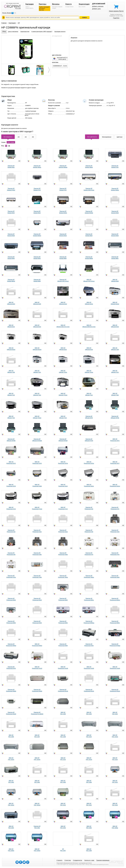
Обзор (4, 31)
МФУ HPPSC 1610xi (37, 804)
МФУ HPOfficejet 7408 (115, 394)
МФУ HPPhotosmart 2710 (11, 508)
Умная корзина (116, 11)
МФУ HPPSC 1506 (11, 736)
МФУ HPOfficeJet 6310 (115, 326)
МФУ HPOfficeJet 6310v (11, 349)
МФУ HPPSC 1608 (89, 781)
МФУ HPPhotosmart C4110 (37, 668)
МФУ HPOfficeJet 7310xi (63, 394)
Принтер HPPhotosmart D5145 (63, 690)
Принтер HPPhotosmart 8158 (37, 622)
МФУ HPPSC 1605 (63, 781)
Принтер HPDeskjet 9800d (89, 258)
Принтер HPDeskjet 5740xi (11, 189)
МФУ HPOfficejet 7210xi (89, 371)
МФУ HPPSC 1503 (89, 713)
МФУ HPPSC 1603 (37, 781)
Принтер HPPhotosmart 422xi (63, 531)
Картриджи (30, 4)
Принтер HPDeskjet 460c (11, 166)
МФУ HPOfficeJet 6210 (63, 303)
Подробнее (116, 18)
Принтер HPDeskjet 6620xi (37, 235)
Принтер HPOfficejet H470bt (11, 440)
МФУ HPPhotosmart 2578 (11, 485)
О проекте (59, 860)
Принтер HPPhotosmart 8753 (11, 668)
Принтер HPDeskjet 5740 (115, 166)
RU (12, 13)
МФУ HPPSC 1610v (11, 804)
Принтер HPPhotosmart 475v (115, 554)
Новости (69, 4)
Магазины (56, 4)
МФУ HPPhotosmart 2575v (63, 463)
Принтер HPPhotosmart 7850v (63, 576)
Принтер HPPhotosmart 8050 (63, 599)
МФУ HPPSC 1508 (63, 736)
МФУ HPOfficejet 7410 (11, 417)
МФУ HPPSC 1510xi (37, 759)
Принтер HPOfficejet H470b (115, 417)
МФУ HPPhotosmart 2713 (63, 508)
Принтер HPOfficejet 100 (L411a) (63, 280)
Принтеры (43, 4)
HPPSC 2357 (63, 850)
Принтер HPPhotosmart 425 (89, 531)
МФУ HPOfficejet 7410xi (37, 417)
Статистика (68, 860)
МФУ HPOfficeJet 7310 (37, 394)
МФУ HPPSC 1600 (11, 781)
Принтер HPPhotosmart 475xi (11, 576)
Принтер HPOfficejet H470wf (63, 440)
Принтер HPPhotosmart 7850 (37, 576)
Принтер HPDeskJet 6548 (115, 212)
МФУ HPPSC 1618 (115, 804)
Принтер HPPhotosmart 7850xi (89, 576)
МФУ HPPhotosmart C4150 (89, 668)
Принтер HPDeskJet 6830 (115, 235)
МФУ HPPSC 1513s (89, 759)
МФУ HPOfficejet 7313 (89, 394)
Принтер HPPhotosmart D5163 (11, 713)
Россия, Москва (7, 13)
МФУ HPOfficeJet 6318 (89, 349)
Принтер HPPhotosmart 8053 (11, 622)
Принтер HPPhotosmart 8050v (89, 599)
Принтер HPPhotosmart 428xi (63, 554)
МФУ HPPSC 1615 (89, 804)
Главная (4, 23)
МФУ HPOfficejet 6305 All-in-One (89, 326)
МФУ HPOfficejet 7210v (63, 371)
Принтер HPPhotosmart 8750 (89, 645)
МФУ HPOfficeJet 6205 (37, 303)
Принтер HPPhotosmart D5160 (115, 690)
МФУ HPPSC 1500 (63, 713)
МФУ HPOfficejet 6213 (11, 326)
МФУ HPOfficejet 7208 (11, 371)
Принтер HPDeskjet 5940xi (115, 189)
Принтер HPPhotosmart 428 (11, 554)
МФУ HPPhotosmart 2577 (115, 463)
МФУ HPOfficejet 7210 (37, 371)
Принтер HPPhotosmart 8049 (37, 599)
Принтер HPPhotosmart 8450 (63, 622)
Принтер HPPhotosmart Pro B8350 (37, 713)
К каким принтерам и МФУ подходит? (42, 31)
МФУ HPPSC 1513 (63, 759)
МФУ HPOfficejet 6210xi (115, 303)
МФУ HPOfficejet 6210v (89, 303)
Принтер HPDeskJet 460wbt (63, 166)
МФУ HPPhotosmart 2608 (37, 485)
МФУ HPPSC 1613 (63, 804)
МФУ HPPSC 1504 (115, 713)
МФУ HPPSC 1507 (37, 736)
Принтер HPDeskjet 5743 (37, 189)
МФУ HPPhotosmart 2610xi (115, 485)
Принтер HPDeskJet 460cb (37, 166)
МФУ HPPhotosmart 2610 (63, 485)
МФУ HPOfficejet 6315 (63, 349)
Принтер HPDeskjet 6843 (37, 258)
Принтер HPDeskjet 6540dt (89, 212)
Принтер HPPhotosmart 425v (115, 531)
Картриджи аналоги (60, 31)
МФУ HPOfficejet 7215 (11, 394)
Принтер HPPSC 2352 (37, 827)
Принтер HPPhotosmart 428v (37, 554)
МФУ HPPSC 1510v (11, 759)
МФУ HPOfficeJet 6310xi (37, 349)
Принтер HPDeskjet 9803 (115, 258)
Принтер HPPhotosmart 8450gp (89, 622)
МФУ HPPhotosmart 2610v (89, 485)
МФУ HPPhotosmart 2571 (115, 440)
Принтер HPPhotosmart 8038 (11, 599)
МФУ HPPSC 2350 (11, 827)
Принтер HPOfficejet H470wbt (37, 440)
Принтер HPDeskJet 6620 (11, 235)
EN (15, 13)
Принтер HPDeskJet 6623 (63, 235)
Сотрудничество (78, 860)
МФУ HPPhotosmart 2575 (37, 463)
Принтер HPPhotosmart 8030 (115, 576)
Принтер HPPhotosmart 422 (11, 531)
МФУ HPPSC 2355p (115, 827)
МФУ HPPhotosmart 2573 (11, 463)
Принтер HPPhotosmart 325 (89, 508)
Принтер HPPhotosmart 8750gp (115, 645)
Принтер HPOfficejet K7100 (89, 440)
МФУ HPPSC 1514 (115, 759)
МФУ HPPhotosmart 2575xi (89, 463)
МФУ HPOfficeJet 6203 (11, 303)
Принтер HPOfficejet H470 (89, 417)
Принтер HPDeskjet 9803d (11, 280)
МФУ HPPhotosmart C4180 (115, 668)
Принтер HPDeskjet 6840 (11, 258)
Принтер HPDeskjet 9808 (37, 280)
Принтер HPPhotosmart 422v (37, 531)
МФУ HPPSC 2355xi (37, 850)
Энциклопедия (84, 4)
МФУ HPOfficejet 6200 (115, 280)
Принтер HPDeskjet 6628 (89, 235)
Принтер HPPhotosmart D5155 (89, 690)
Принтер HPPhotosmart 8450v (115, 622)
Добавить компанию (98, 6)
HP (19, 23)
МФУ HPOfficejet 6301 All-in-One (63, 326)
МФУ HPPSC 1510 (89, 736)
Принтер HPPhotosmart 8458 (63, 645)
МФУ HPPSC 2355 (89, 827)
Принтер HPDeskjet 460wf (89, 166)
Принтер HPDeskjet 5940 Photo (89, 189)
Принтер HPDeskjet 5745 (63, 189)
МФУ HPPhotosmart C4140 (63, 668)
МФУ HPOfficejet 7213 (115, 371)
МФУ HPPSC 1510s (115, 736)
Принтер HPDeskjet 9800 (63, 258)
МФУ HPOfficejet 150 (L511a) (89, 280)
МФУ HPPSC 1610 (115, 781)
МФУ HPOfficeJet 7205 (115, 349)
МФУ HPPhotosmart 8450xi (37, 645)
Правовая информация (103, 860)
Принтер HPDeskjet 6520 (37, 212)
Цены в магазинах (13, 31)
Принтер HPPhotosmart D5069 (37, 690)
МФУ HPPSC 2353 (63, 827)
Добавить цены (96, 9)
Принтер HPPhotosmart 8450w (11, 645)
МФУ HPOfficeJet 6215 (37, 326)
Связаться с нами (89, 860)
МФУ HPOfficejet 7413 (63, 417)
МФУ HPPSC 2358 (89, 850)
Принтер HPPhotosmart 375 (115, 508)
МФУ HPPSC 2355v (11, 850)
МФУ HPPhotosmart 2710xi (37, 508)
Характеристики (25, 31)
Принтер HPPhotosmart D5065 (11, 690)
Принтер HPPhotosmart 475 (89, 554)
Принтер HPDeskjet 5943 (11, 212)
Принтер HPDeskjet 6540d (63, 212)
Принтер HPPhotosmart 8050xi (115, 599)
